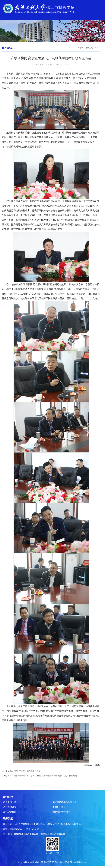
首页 (70, 48)
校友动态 (90, 48)
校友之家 (79, 48)
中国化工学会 (59, 807)
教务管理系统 (10, 807)
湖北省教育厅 (10, 812)
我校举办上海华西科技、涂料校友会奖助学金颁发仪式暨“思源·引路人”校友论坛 (43, 776)
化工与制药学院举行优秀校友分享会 (25, 771)
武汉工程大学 (10, 802)
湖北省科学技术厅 (61, 812)
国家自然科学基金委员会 (65, 802)
